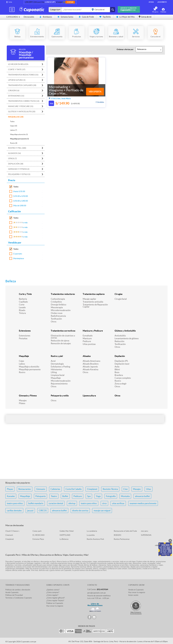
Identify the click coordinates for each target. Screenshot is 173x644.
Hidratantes (56, 369)
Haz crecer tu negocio (55, 606)
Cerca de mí (146, 17)
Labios (22, 364)
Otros (54, 322)
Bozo (117, 372)
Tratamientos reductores (63, 294)
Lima (10, 2)
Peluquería (40, 496)
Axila (117, 367)
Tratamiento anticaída (93, 302)
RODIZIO (117, 535)
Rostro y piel (57, 356)
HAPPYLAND (65, 535)
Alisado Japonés (90, 367)
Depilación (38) (16, 164)
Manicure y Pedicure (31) (21, 106)
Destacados (29, 17)
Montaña (125, 496)
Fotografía (111, 496)
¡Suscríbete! (162, 2)
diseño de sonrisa (80, 510)
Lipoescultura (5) (17, 80)
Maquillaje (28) (16, 117)
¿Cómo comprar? (53, 592)
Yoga (98, 496)
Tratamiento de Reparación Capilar (95, 306)
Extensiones (25, 331)
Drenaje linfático (59, 305)
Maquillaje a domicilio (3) (19, 134)
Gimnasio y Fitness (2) (19, 169)
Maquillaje (24, 356)
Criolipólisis (56, 302)
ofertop (72, 503)
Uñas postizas (89, 344)
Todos (12, 121)
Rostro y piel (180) (17, 148)
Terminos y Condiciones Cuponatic (19, 598)
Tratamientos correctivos (63, 331)
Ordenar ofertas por (125, 49)
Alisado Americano (92, 361)
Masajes (23, 400)
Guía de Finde (86, 17)
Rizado (22, 310)
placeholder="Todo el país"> (103, 10)
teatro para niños (15, 503)
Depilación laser (122, 364)
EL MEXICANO (39, 535)
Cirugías (119, 294)
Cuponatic (18, 254)
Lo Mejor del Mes (125, 17)
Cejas (21, 361)
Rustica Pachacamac (122, 539)
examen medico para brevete (143, 503)
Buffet (65, 496)
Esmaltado (88, 336)
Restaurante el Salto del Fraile (125, 531)
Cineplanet (92, 489)
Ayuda (151, 2)
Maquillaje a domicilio (29, 367)
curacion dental (56, 503)
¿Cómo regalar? (52, 595)
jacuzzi (30, 510)
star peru (144, 531)
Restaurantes (25, 489)
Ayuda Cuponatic (12, 592)
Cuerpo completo (123, 378)
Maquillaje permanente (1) (20, 139)
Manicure (87, 338)
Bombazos (46, 17)
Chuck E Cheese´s (12, 531)
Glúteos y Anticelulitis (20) (22, 112)
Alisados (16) (14, 153)
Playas (10, 489)
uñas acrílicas (118, 503)
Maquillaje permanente (30, 369)
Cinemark (9, 535)
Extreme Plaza (38, 539)
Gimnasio (41, 489)
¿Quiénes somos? (53, 590)
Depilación (120, 356)
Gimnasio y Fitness (28, 396)
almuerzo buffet (142, 496)
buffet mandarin (36, 503)
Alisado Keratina (90, 369)
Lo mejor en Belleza (18, 64)
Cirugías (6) (14, 90)
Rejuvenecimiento (59, 384)
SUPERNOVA (146, 535)
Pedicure (87, 341)
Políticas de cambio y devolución (18, 590)
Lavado (22, 307)
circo (104, 503)
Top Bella (105, 17)
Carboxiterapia (58, 299)
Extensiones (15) (16, 96)
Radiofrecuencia (58, 316)
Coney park (37, 531)
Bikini (117, 369)
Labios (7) (14, 130)
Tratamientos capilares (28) (22, 85)
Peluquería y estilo (60, 396)
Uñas (149, 489)
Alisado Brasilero (91, 364)
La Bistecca (64, 539)
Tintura (22, 313)
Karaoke (11, 496)
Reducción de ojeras (60, 341)
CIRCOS (43, 510)
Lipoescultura (89, 396)
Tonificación (56, 319)
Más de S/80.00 (20, 206)
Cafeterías (55, 489)
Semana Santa (65, 17)
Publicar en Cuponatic (55, 603)
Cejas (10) (14, 126)
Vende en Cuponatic (136, 590)
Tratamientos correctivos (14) (24, 101)
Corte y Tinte (25, 294)
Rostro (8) (14, 143)
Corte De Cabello (74, 489)
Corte (22, 305)
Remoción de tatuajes (61, 343)
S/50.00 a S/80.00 (21, 201)
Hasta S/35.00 (19, 191)
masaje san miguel (102, 510)
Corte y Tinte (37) (17, 69)
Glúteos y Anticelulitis (125, 331)
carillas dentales (14, 510)
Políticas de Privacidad (14, 595)
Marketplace (19, 258)
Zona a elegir (121, 384)
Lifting (54, 372)
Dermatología (57, 364)
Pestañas (23, 338)
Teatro (54, 496)
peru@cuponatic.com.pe (97, 593)
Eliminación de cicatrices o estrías (63, 337)
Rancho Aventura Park (95, 539)
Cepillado (23, 302)
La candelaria (92, 531)
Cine (125, 489)
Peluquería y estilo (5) (19, 174)
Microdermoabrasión (61, 310)
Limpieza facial (58, 375)
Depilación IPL (121, 361)
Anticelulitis (120, 336)
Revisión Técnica (110, 489)
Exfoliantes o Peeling (60, 367)
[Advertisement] (86, 455)
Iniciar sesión (133, 595)
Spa (89, 496)
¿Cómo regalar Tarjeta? (55, 601)
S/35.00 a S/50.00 (21, 196)
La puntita (91, 535)
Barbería (23, 299)
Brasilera (119, 375)
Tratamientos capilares (94, 294)
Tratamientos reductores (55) (23, 75)
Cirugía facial (121, 299)
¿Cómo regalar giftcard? (55, 598)
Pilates (22, 403)
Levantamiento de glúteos (127, 338)
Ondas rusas (57, 313)
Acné (53, 361)
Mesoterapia (57, 307)
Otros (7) (12, 158)
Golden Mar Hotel (67, 531)
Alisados (87, 356)
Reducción (119, 341)
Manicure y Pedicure (93, 331)
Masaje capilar (89, 299)
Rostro (22, 372)
